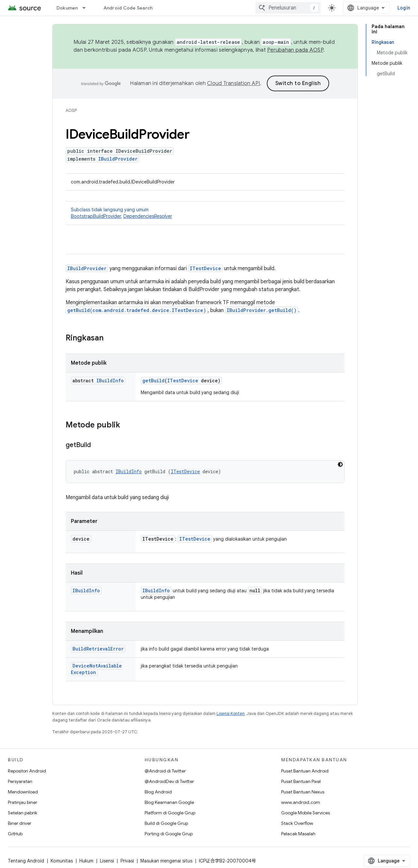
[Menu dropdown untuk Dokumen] (87, 8)
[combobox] (288, 8)
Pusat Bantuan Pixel (301, 781)
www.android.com (301, 802)
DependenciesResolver (148, 216)
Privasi (127, 861)
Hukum (86, 861)
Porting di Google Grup (169, 834)
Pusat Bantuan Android (305, 771)
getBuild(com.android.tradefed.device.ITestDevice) (137, 310)
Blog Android (158, 792)
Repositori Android (27, 771)
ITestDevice (205, 268)
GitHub (15, 834)
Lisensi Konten (231, 713)
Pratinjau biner (23, 802)
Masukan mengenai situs (166, 861)
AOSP (71, 110)
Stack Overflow (297, 823)
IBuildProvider (118, 159)
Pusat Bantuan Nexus (303, 792)
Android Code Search (128, 8)
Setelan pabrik (23, 813)
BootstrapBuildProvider (96, 216)
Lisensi (107, 861)
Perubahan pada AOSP (295, 50)
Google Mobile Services (305, 813)
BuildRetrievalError (98, 649)
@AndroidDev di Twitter (169, 781)
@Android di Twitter (165, 771)
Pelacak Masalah (298, 834)
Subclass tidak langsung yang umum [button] (205, 213)
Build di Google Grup (166, 823)
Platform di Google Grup (170, 813)
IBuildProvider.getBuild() (262, 310)
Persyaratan (20, 781)
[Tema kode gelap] (340, 464)
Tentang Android (26, 861)
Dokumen (67, 8)
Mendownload (23, 792)
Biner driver (20, 823)
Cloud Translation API (233, 83)
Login (404, 8)
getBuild (153, 381)
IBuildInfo (110, 381)
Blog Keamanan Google (169, 802)
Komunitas (62, 861)
